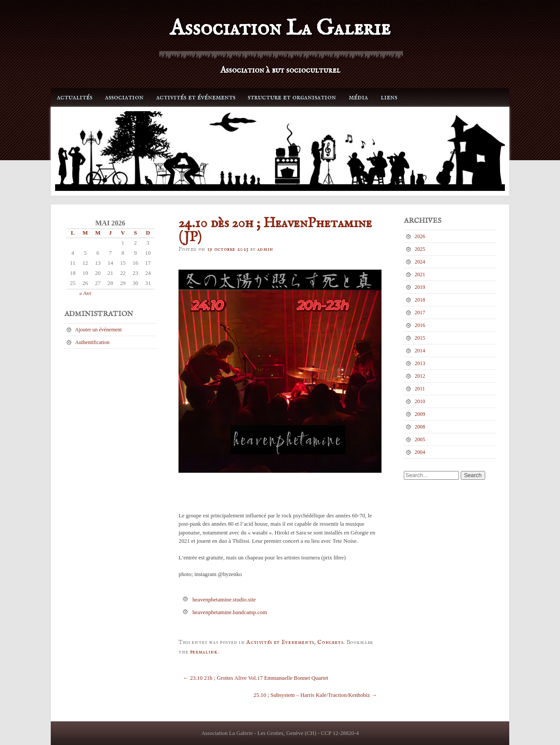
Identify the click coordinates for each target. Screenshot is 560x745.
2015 (420, 338)
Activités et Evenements (280, 642)
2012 (420, 376)
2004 (420, 452)
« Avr (85, 293)
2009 (420, 414)
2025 (420, 249)
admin (265, 249)
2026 (420, 236)
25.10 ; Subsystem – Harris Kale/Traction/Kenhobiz (315, 695)
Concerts (330, 642)
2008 (420, 427)
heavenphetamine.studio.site (224, 600)
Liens (389, 97)
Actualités (75, 97)
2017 (420, 313)
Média (358, 97)
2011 (420, 389)
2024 (420, 262)
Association (124, 97)
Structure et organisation (292, 97)
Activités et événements (196, 97)
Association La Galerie (280, 29)
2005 (420, 439)
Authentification (93, 342)
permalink (204, 652)
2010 (420, 401)
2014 (420, 351)
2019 (420, 287)
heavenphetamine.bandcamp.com (230, 612)
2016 (420, 325)
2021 (420, 274)
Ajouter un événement (99, 330)
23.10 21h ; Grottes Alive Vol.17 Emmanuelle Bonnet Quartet (255, 678)
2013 (420, 363)
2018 (420, 300)
